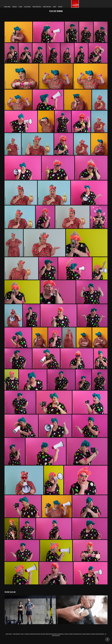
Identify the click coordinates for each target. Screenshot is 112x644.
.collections (27, 7)
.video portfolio (47, 7)
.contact (60, 7)
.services (14, 7)
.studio (20, 7)
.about (54, 7)
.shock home (7, 7)
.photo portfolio (37, 7)
